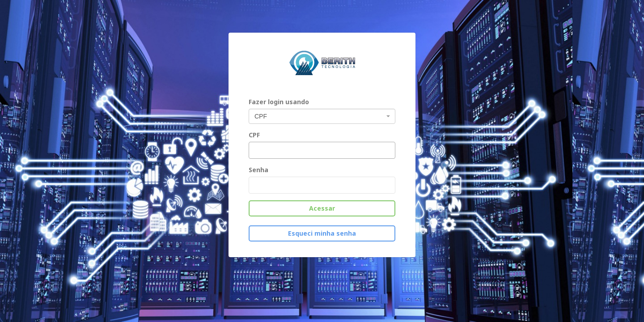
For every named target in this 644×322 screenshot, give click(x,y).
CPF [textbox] (261, 116)
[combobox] (322, 116)
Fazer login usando (279, 102)
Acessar (322, 208)
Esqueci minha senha (322, 233)
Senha (258, 170)
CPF (254, 135)
